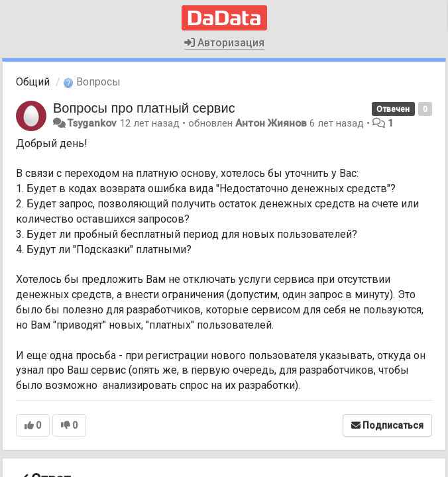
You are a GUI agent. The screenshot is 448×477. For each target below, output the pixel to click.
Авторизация (224, 43)
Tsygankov (92, 123)
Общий (33, 82)
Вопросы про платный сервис (144, 108)
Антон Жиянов (271, 123)
